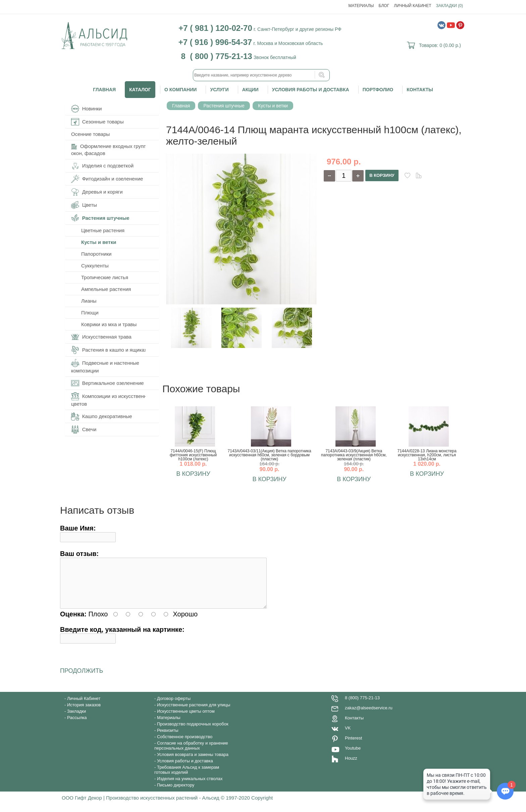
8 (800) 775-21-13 (362, 706)
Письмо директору (176, 793)
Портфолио (378, 90)
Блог (384, 6)
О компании (180, 90)
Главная (104, 90)
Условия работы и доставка (311, 90)
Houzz (351, 766)
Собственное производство (185, 745)
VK (348, 736)
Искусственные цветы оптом (186, 719)
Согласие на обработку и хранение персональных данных (191, 754)
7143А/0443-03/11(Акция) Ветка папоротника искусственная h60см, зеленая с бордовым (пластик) (270, 455)
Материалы (361, 6)
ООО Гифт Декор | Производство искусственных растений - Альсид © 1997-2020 (156, 806)
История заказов (84, 713)
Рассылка (77, 726)
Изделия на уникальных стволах (190, 787)
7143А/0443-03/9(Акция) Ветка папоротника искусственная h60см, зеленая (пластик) (354, 455)
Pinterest (353, 746)
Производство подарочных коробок (193, 732)
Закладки (76, 719)
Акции (250, 90)
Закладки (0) (450, 6)
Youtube (353, 756)
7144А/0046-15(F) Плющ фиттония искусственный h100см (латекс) (193, 455)
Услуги (219, 90)
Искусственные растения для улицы (194, 713)
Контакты (420, 90)
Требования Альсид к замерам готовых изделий (187, 778)
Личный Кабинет (412, 6)
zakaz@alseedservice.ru (369, 716)
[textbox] (261, 75)
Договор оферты (174, 706)
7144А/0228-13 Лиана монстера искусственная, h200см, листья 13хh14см (427, 455)
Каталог (140, 90)
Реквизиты (168, 738)
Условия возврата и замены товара (193, 763)
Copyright (262, 806)
